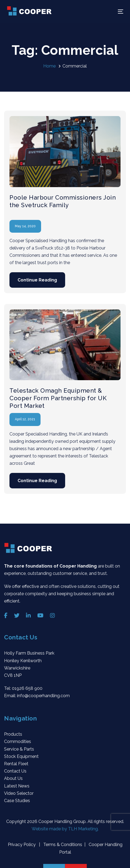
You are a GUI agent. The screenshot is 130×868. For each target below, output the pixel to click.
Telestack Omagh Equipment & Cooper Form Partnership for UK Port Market (58, 398)
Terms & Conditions (62, 845)
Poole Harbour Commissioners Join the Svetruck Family (63, 201)
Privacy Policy (22, 845)
